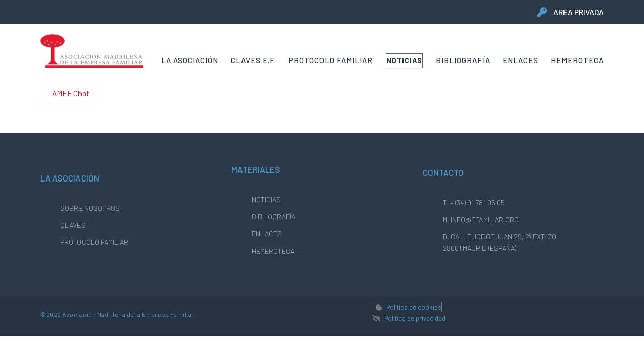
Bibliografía (463, 60)
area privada (579, 12)
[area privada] (542, 12)
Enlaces (520, 60)
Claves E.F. (254, 60)
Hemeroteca (577, 60)
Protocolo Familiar (331, 60)
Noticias (405, 60)
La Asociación (190, 60)
